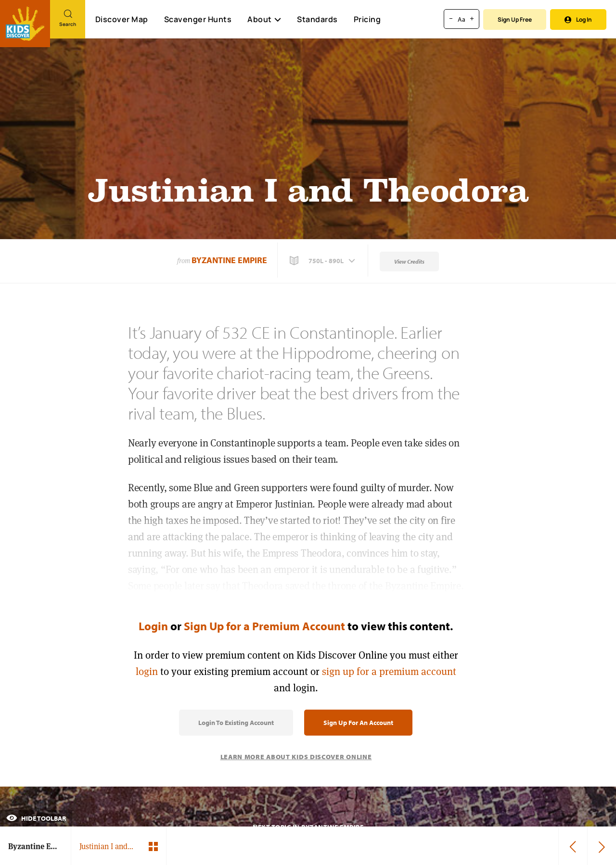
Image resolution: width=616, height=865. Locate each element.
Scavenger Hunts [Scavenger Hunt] (198, 20)
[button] (323, 261)
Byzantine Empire (229, 260)
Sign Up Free (515, 19)
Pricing (367, 19)
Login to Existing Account (236, 723)
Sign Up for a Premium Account (264, 626)
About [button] (264, 19)
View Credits (409, 261)
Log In (578, 19)
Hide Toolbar (36, 818)
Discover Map (122, 19)
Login (153, 626)
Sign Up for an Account (358, 723)
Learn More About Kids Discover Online (296, 757)
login (147, 671)
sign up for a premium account (389, 671)
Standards (317, 19)
